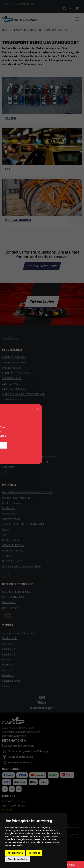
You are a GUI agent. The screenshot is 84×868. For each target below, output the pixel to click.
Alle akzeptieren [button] (15, 853)
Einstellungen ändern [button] (18, 859)
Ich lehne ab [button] (34, 853)
